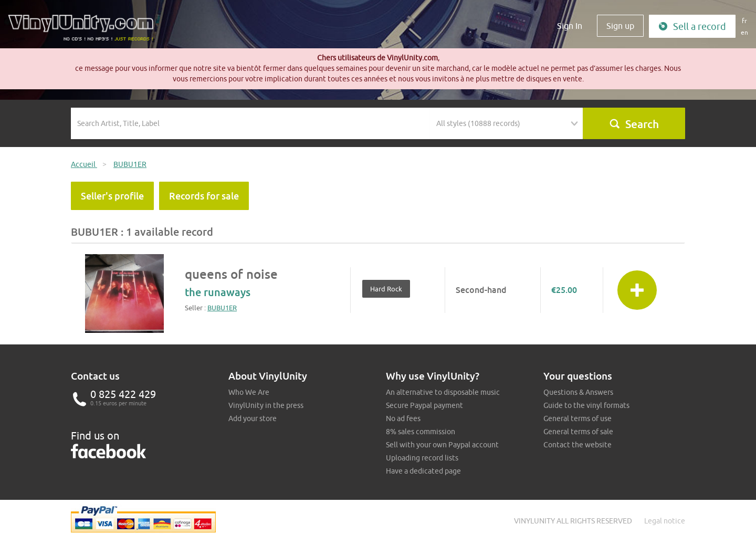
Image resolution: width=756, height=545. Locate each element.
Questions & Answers (578, 392)
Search (634, 124)
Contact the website (577, 445)
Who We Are (249, 392)
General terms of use (577, 418)
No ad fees (403, 418)
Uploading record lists (422, 458)
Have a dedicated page (423, 471)
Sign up (620, 26)
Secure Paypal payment (424, 405)
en (744, 32)
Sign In (570, 26)
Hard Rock (386, 289)
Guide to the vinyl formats (586, 405)
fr (744, 21)
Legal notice (665, 521)
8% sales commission (421, 432)
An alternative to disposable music (443, 392)
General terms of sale (578, 432)
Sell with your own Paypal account (442, 445)
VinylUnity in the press (266, 405)
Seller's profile (112, 196)
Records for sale (204, 196)
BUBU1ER (222, 308)
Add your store (253, 418)
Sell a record (692, 27)
